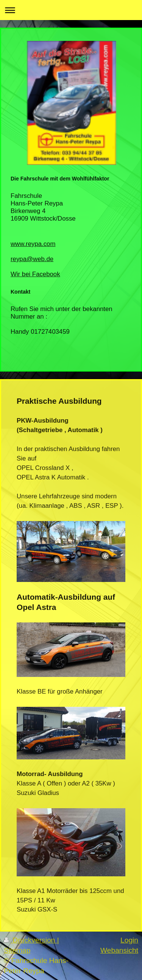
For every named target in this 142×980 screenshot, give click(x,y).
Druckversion (30, 940)
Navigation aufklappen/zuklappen (71, 10)
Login (129, 940)
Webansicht (119, 950)
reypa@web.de (32, 259)
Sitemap (17, 950)
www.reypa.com (33, 244)
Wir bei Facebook (35, 274)
